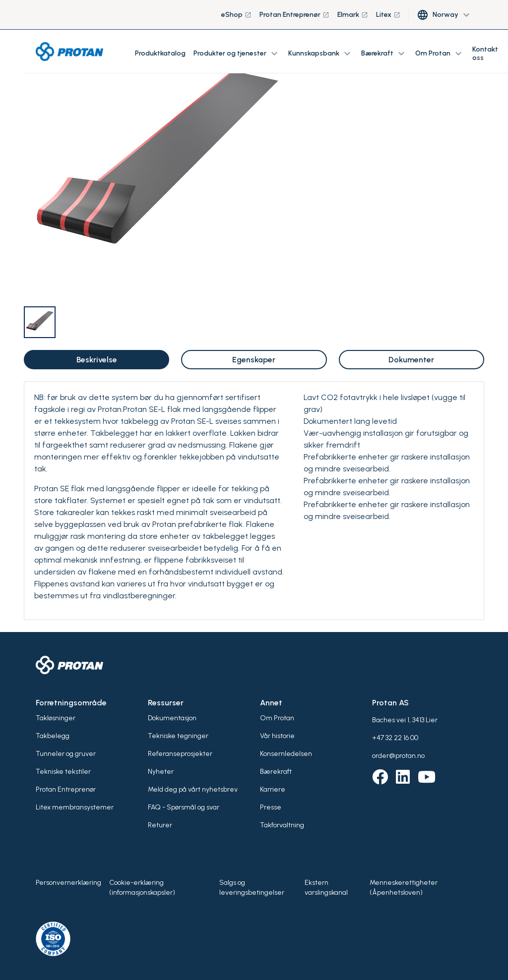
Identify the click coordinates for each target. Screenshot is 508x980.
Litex (388, 15)
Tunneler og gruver (66, 754)
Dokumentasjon (172, 718)
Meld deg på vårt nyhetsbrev (193, 789)
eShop (236, 15)
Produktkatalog (160, 53)
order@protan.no (398, 756)
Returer (160, 825)
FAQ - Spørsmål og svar (184, 807)
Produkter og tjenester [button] (237, 54)
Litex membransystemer (75, 807)
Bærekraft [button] (384, 54)
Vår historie (277, 736)
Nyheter (161, 772)
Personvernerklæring (68, 883)
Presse (271, 807)
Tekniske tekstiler (63, 772)
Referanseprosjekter (180, 754)
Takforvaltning (282, 825)
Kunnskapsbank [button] (321, 54)
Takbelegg (53, 736)
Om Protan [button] (440, 54)
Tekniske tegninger (178, 736)
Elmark (353, 15)
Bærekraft (276, 772)
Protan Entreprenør (294, 15)
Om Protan (277, 718)
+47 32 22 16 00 (395, 738)
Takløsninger (56, 718)
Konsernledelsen (286, 754)
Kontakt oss (485, 54)
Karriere (273, 789)
